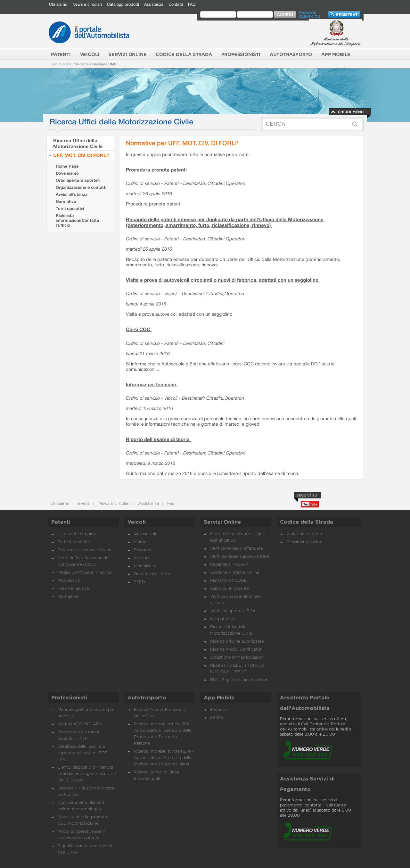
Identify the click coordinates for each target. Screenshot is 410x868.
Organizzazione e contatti (81, 187)
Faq (170, 504)
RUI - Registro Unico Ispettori (239, 680)
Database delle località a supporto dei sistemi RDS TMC (82, 753)
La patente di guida (77, 534)
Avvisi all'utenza (72, 194)
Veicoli (137, 522)
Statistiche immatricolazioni (237, 658)
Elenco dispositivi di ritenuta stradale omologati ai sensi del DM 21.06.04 (87, 774)
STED (139, 582)
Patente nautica (73, 589)
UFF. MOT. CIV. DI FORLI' (81, 155)
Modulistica (69, 581)
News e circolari (87, 4)
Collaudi (142, 558)
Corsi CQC (139, 329)
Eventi (83, 504)
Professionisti (69, 698)
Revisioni (143, 550)
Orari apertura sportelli (78, 180)
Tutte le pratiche (74, 542)
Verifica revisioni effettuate (236, 549)
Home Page (67, 166)
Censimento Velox (304, 542)
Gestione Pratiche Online (235, 573)
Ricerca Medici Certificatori (236, 650)
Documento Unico (152, 574)
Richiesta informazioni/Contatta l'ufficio (77, 220)
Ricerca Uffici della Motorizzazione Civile (78, 143)
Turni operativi (70, 209)
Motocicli (143, 542)
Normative (66, 201)
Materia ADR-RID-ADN (80, 724)
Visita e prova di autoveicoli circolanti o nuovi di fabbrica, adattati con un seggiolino (223, 280)
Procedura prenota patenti (157, 170)
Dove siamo (67, 173)
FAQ (192, 4)
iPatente (218, 710)
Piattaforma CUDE (229, 581)
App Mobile (219, 698)
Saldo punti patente (230, 589)
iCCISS (217, 718)
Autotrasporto (147, 698)
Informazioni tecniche (152, 384)
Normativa (68, 597)
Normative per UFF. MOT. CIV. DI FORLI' (182, 143)
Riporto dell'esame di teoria (158, 439)
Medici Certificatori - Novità (85, 573)
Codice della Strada (307, 522)
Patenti (61, 522)
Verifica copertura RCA (233, 611)
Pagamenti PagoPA (229, 565)
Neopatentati (223, 619)
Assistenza (154, 4)
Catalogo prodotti (123, 4)
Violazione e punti (304, 534)
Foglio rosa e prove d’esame (85, 550)
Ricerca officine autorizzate (237, 642)
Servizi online (61, 64)
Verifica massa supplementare (239, 557)
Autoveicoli (145, 534)
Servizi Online (222, 522)
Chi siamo (58, 4)
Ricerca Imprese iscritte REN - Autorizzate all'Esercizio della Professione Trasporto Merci (163, 758)
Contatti (176, 4)
